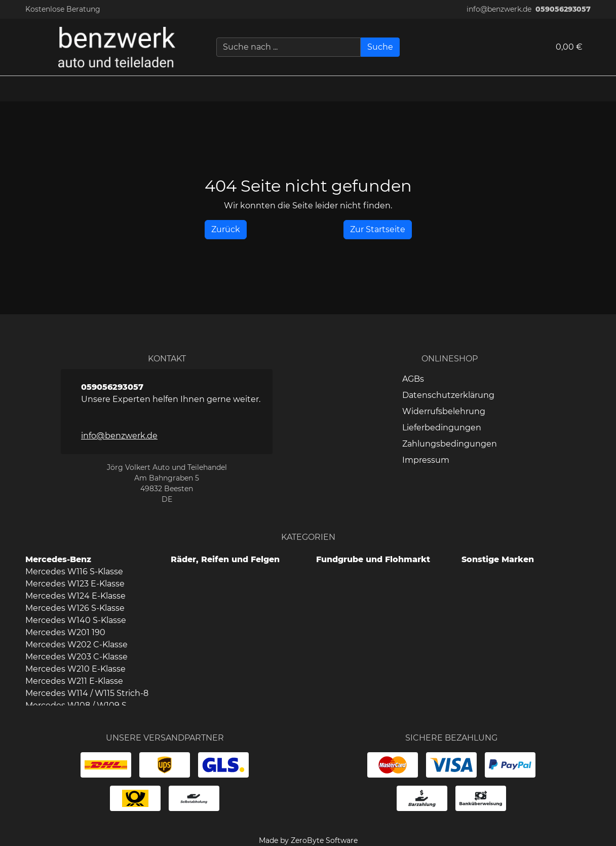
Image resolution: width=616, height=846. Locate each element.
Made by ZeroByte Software (308, 840)
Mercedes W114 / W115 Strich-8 (87, 693)
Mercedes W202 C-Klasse (76, 645)
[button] (603, 89)
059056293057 (563, 9)
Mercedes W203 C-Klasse (76, 657)
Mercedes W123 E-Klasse (75, 584)
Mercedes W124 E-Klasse (75, 596)
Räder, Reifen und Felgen (225, 559)
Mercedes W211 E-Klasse (74, 681)
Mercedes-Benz (58, 559)
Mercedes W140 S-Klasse (76, 620)
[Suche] (380, 47)
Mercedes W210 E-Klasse (75, 669)
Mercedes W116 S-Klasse (74, 572)
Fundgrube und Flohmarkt (373, 559)
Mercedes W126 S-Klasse (75, 608)
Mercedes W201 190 (65, 632)
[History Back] (226, 230)
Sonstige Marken (498, 559)
